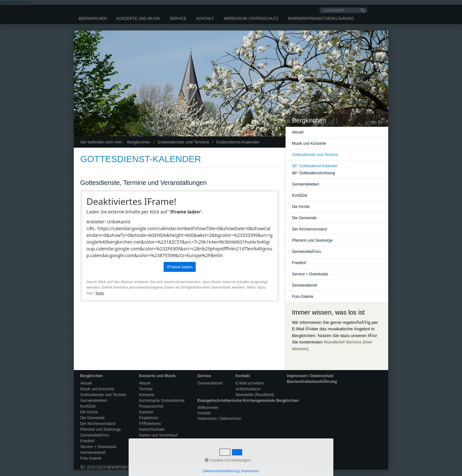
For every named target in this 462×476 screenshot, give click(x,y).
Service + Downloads (310, 274)
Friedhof (299, 263)
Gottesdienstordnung (313, 173)
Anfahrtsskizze (248, 389)
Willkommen (208, 408)
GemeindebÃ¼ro (307, 252)
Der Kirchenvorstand (309, 229)
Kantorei (146, 412)
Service (178, 19)
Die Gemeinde (304, 218)
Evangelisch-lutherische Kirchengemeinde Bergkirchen (248, 401)
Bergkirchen (93, 19)
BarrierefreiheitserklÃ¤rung (321, 19)
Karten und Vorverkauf (158, 435)
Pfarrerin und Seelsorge (312, 240)
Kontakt (205, 19)
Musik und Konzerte (309, 143)
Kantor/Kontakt (152, 429)
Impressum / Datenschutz (251, 19)
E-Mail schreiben (250, 383)
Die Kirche (301, 207)
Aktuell (298, 132)
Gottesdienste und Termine (315, 155)
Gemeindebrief (305, 285)
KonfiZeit (299, 195)
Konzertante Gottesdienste (162, 401)
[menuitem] (93, 19)
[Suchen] (363, 10)
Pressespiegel (151, 441)
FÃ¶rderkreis (150, 424)
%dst (100, 293)
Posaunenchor (151, 406)
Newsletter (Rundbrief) (255, 395)
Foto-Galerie (303, 297)
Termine (146, 389)
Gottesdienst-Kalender (315, 166)
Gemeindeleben (306, 184)
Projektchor (149, 418)
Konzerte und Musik (138, 19)
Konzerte (147, 395)
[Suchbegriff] (343, 10)
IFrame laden (180, 267)
